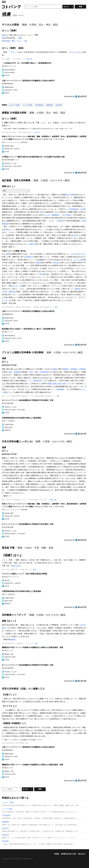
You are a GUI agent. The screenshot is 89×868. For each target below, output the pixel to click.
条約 (61, 221)
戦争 (4, 35)
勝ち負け (57, 263)
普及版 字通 (8, 548)
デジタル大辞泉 (10, 25)
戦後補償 (49, 105)
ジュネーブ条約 (14, 105)
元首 (31, 372)
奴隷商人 (29, 257)
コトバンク (11, 7)
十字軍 (4, 292)
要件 (67, 195)
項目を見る (16, 566)
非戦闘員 (74, 369)
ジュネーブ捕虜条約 (52, 215)
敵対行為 (33, 244)
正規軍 (83, 209)
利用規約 (57, 854)
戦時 (9, 254)
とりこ (19, 41)
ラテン (13, 52)
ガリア (81, 254)
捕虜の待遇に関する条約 (57, 384)
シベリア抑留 (27, 105)
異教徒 (77, 289)
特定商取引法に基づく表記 (68, 854)
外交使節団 (39, 105)
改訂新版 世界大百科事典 (16, 180)
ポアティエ (16, 286)
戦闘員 (39, 263)
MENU (4, 2)
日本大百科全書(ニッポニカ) (17, 441)
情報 (28, 59)
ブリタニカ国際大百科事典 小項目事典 (23, 352)
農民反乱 (12, 292)
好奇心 (75, 235)
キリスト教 (78, 260)
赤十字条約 (67, 215)
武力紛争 (59, 105)
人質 (25, 41)
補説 (4, 38)
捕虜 (20, 38)
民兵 (43, 212)
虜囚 (13, 41)
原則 (7, 229)
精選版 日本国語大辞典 (14, 113)
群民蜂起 (17, 372)
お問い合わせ (81, 854)
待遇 (72, 195)
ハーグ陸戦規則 (71, 209)
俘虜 (8, 41)
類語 (4, 41)
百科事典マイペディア (14, 615)
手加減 (42, 274)
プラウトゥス (74, 52)
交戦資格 (82, 369)
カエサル (74, 254)
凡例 (31, 59)
